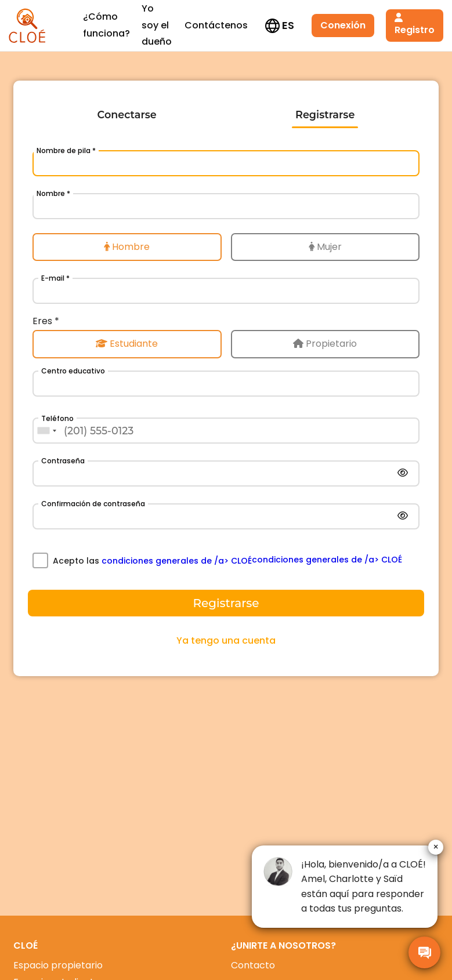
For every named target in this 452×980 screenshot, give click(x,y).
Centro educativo (73, 371)
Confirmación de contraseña (93, 504)
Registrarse (325, 115)
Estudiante (127, 344)
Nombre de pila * (66, 150)
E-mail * (55, 278)
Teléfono (57, 418)
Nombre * (53, 193)
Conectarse (127, 115)
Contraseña (63, 461)
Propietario (325, 344)
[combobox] (46, 431)
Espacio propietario (58, 965)
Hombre (127, 247)
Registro (366, 25)
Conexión (288, 25)
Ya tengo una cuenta (226, 640)
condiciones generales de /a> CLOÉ (177, 561)
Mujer (325, 247)
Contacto (253, 965)
